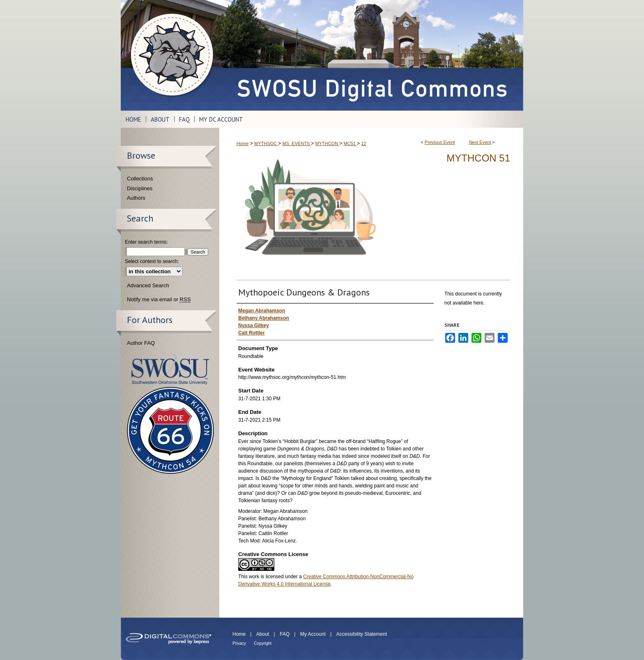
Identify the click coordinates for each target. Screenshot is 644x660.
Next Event (480, 142)
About (263, 634)
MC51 (350, 143)
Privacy (239, 643)
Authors (136, 198)
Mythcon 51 (478, 158)
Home (243, 143)
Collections (140, 179)
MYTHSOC (266, 143)
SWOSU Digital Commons (371, 55)
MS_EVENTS (297, 143)
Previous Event (440, 142)
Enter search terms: (146, 242)
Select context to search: (152, 261)
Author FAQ (141, 343)
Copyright (263, 643)
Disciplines (140, 188)
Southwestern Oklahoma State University (170, 369)
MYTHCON (328, 143)
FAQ (285, 634)
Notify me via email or (159, 300)
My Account (313, 634)
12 (363, 143)
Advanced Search (148, 285)
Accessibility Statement (362, 634)
